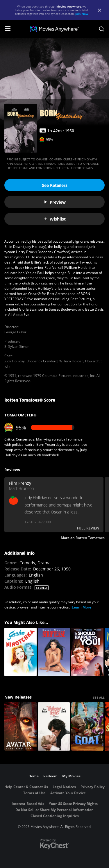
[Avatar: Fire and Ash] (20, 727)
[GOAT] (87, 727)
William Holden (71, 361)
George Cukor (15, 332)
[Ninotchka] (20, 652)
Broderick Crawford (42, 361)
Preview (55, 202)
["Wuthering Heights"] (54, 727)
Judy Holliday (15, 361)
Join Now (82, 14)
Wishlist (55, 219)
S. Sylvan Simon (17, 347)
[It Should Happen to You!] (87, 652)
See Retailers (55, 185)
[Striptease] (54, 652)
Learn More (82, 607)
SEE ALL (99, 697)
